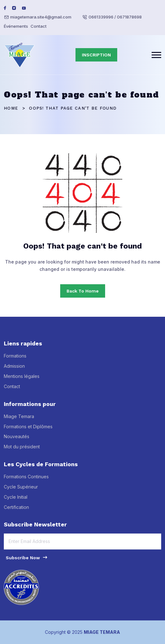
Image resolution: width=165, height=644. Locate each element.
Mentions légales (22, 379)
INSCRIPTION (96, 55)
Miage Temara (19, 419)
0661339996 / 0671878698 (115, 17)
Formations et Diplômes (28, 429)
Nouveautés (17, 439)
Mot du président (22, 449)
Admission (14, 369)
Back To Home (83, 291)
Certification (16, 510)
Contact (39, 26)
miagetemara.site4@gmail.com (41, 17)
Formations (15, 359)
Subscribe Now (27, 560)
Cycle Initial (16, 499)
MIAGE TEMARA (102, 632)
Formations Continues (26, 479)
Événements (16, 26)
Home (11, 108)
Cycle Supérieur (21, 490)
